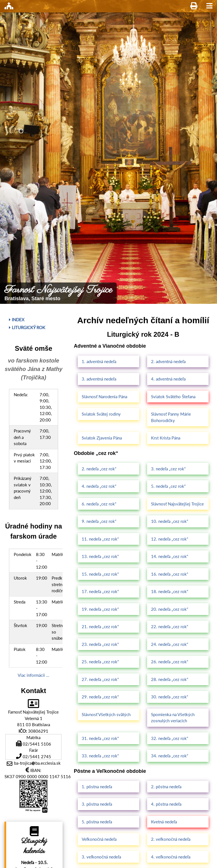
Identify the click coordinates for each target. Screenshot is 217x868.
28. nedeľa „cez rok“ (170, 679)
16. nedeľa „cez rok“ (170, 574)
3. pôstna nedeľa (97, 804)
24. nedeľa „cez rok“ (170, 644)
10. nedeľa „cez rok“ (170, 521)
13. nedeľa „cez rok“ (100, 556)
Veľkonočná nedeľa (99, 839)
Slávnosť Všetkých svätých (106, 714)
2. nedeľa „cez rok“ (99, 469)
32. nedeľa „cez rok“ (170, 738)
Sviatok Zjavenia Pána (102, 438)
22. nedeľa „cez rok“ (170, 626)
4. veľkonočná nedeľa (171, 857)
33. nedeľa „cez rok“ (100, 756)
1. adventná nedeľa (99, 361)
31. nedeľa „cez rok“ (100, 738)
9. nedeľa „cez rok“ (99, 521)
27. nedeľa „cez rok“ (100, 679)
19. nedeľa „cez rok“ (100, 609)
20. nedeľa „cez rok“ (170, 609)
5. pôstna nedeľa (97, 822)
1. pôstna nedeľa (97, 787)
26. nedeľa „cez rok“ (170, 662)
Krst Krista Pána (166, 438)
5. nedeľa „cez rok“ (168, 486)
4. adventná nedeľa (168, 379)
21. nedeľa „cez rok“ (100, 626)
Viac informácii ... (34, 675)
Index (17, 320)
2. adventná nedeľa (168, 361)
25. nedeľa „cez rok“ (100, 662)
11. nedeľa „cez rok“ (100, 539)
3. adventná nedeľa (99, 379)
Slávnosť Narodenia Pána (104, 397)
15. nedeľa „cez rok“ (100, 574)
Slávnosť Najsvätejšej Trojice (177, 504)
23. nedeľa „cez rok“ (100, 644)
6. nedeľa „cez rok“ (99, 504)
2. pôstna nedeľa (166, 787)
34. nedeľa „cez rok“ (170, 756)
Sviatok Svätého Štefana (173, 397)
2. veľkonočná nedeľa (171, 839)
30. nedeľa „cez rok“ (170, 697)
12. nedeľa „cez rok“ (170, 539)
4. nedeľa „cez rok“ (99, 486)
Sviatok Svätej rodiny (101, 414)
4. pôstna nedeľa (166, 804)
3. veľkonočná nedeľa (101, 857)
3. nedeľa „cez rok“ (168, 469)
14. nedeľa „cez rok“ (170, 556)
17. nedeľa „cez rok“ (100, 591)
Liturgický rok (27, 327)
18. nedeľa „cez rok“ (170, 591)
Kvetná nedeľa (164, 822)
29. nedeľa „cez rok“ (100, 697)
